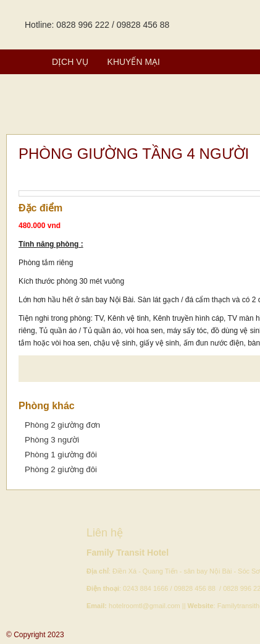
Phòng (21, 62)
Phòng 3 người (52, 440)
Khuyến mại (134, 62)
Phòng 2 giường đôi (61, 469)
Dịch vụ (70, 62)
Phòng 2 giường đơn (62, 425)
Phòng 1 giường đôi (61, 455)
